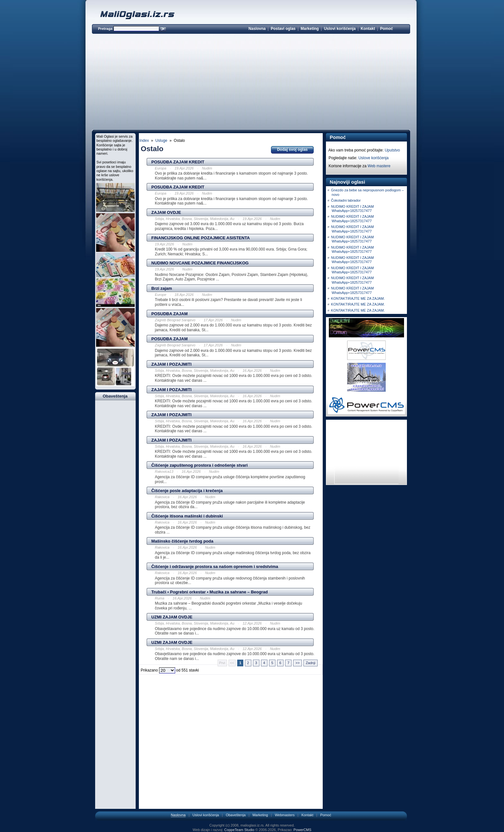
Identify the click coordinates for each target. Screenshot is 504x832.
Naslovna (257, 29)
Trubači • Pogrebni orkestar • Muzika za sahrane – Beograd (210, 592)
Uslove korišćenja (373, 158)
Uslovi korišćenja (340, 29)
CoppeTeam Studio (239, 830)
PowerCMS (302, 830)
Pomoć (386, 29)
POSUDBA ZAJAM (170, 314)
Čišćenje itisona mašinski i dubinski (187, 516)
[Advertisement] (251, 83)
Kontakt (368, 29)
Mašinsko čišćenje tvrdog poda (182, 541)
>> (297, 663)
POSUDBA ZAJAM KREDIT (178, 162)
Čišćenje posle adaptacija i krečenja (187, 491)
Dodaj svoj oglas (292, 150)
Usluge (161, 141)
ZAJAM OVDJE (166, 212)
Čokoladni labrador (346, 200)
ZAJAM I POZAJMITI (171, 364)
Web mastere (379, 166)
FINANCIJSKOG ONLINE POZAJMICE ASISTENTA (201, 238)
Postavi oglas (283, 29)
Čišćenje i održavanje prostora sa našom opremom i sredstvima (215, 567)
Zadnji (310, 663)
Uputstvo (392, 150)
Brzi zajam (162, 288)
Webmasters (285, 815)
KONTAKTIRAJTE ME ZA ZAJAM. (358, 298)
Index (144, 141)
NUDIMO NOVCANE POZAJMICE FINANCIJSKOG (200, 263)
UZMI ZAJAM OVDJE (172, 617)
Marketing (310, 29)
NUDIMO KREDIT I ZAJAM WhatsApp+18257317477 (352, 209)
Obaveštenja (236, 815)
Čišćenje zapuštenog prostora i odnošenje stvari (200, 465)
